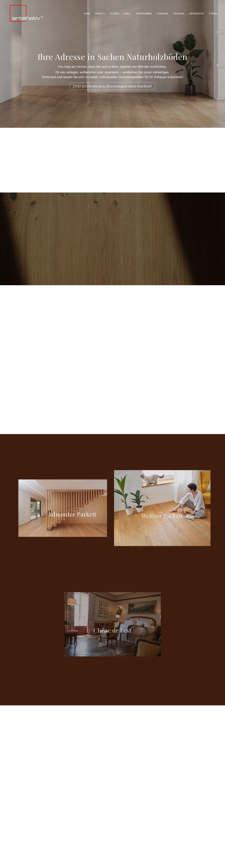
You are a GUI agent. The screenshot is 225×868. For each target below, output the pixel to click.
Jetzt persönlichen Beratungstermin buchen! (113, 86)
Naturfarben (144, 14)
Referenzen (197, 14)
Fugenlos (163, 14)
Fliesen (115, 14)
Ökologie (179, 14)
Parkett (100, 14)
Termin (213, 14)
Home (87, 14)
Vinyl (128, 14)
